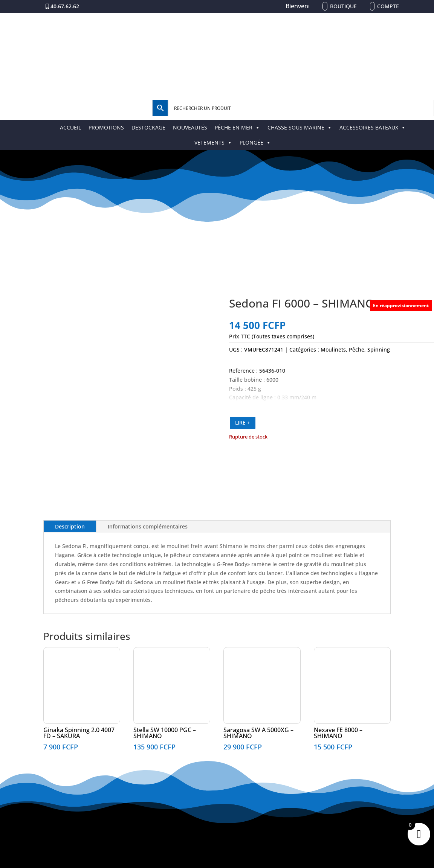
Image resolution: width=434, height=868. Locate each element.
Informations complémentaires (148, 526)
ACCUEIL (70, 127)
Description (70, 526)
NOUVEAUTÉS (190, 127)
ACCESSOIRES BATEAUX (373, 127)
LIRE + (243, 423)
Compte (388, 6)
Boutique (343, 6)
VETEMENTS (213, 142)
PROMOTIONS (106, 127)
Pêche (357, 349)
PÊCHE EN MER (237, 127)
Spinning (379, 349)
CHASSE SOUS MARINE (300, 127)
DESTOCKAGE (148, 127)
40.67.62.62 (65, 6)
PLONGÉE (255, 142)
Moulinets (333, 349)
